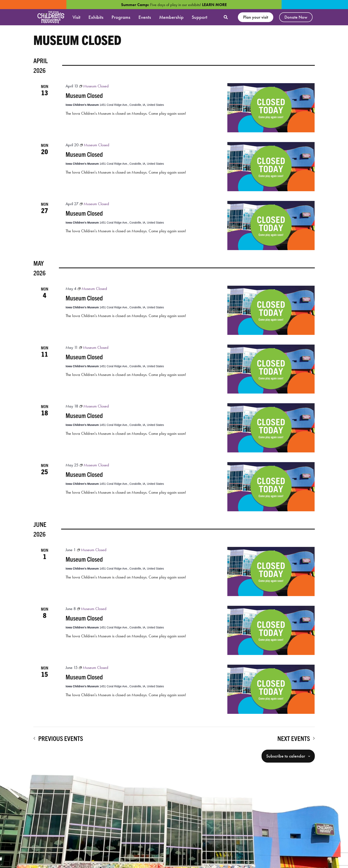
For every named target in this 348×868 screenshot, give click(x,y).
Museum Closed (84, 97)
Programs (121, 17)
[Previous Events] (58, 740)
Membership (171, 17)
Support (200, 17)
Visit (76, 17)
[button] (226, 17)
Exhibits (96, 17)
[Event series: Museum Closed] (94, 88)
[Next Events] (296, 740)
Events (145, 17)
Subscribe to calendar (286, 758)
